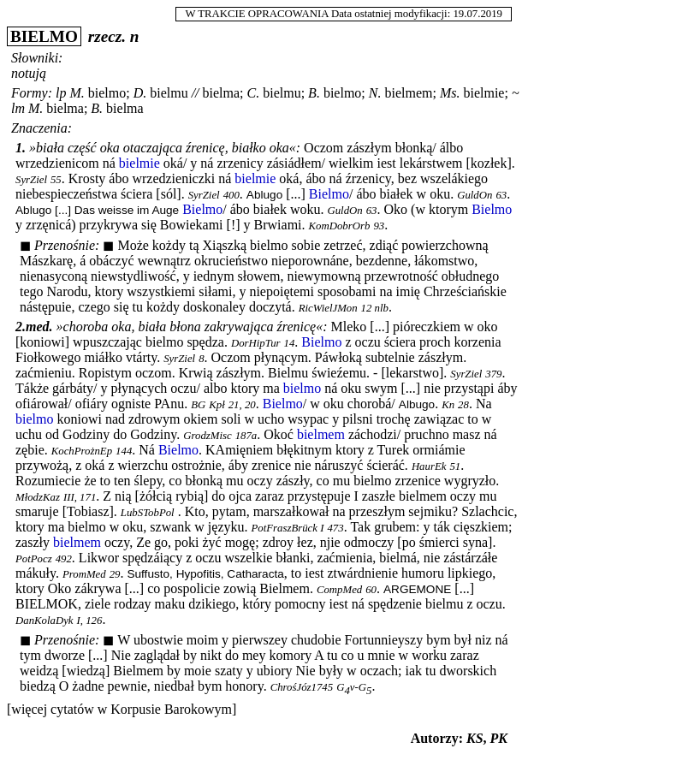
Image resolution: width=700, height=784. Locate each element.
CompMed (339, 590)
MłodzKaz (38, 497)
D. (140, 93)
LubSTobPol (148, 513)
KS (475, 738)
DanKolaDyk (44, 621)
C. (254, 93)
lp (61, 93)
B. (314, 93)
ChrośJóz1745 (302, 687)
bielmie (483, 93)
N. (375, 93)
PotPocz (34, 559)
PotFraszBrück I (288, 528)
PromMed (84, 574)
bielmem (408, 93)
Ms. (450, 93)
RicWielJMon (328, 308)
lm (18, 108)
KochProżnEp (82, 451)
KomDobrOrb (340, 226)
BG (198, 405)
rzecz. (107, 36)
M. (77, 93)
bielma (222, 93)
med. (39, 327)
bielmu (169, 93)
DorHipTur (256, 343)
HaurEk (429, 466)
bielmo (107, 93)
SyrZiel (31, 180)
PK (499, 738)
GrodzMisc (207, 436)
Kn (448, 405)
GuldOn (475, 195)
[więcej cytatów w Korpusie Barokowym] (122, 709)
